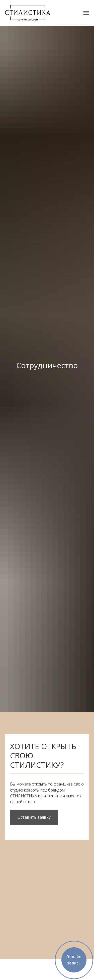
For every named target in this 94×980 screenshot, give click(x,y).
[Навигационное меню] (86, 13)
